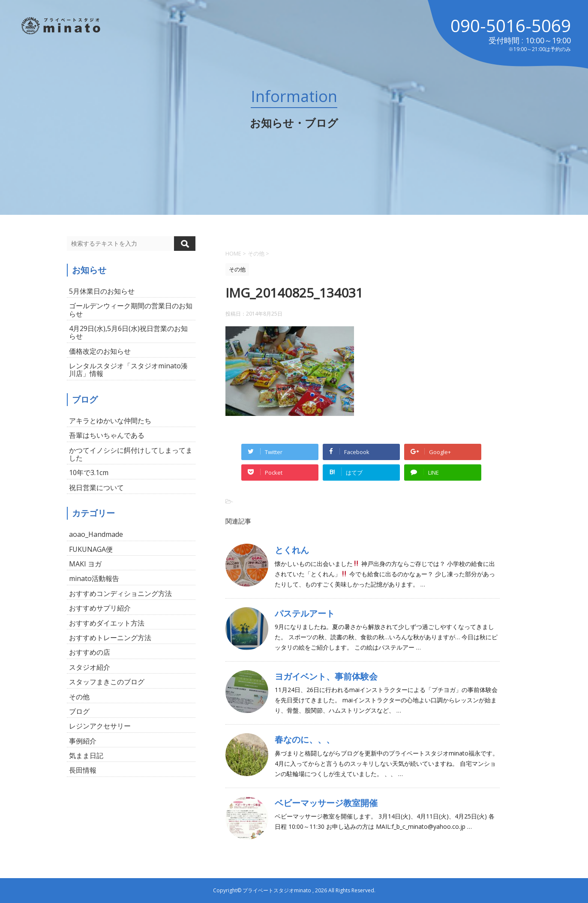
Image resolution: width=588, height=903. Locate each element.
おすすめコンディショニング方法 (120, 593)
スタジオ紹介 (90, 667)
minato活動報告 (94, 578)
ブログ (79, 711)
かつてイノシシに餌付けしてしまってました (131, 454)
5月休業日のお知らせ (102, 291)
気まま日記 (86, 756)
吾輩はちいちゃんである (107, 435)
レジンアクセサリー (100, 726)
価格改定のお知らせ (100, 351)
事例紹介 (83, 741)
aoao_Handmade (96, 534)
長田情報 (83, 770)
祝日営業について (96, 488)
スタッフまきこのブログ (107, 682)
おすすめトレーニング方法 (110, 638)
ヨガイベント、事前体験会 (326, 676)
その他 (79, 697)
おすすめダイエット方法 (107, 623)
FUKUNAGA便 (91, 549)
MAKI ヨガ (85, 564)
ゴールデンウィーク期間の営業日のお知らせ (131, 310)
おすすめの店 (90, 652)
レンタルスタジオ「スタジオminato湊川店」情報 (128, 370)
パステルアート (305, 613)
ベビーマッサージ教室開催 (326, 803)
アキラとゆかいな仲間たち (110, 421)
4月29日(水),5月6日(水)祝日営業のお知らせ (128, 332)
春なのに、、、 (305, 739)
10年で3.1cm (89, 473)
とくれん (292, 550)
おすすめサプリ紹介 (100, 608)
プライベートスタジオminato (277, 890)
